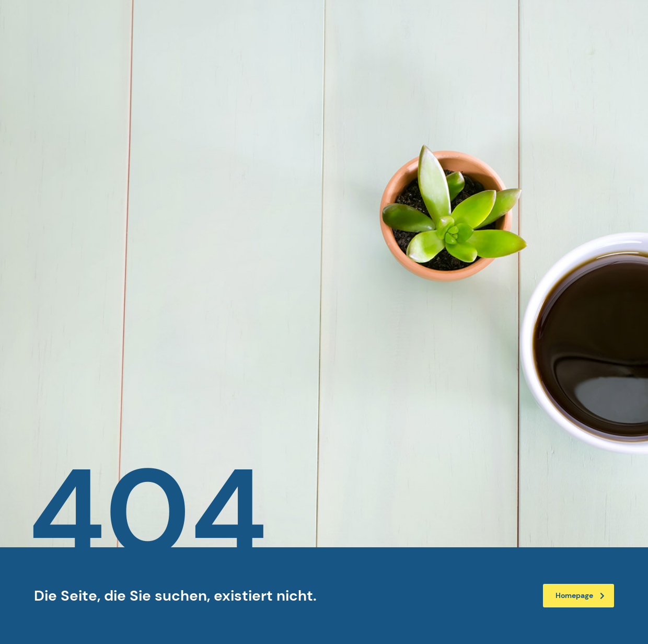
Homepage (580, 595)
